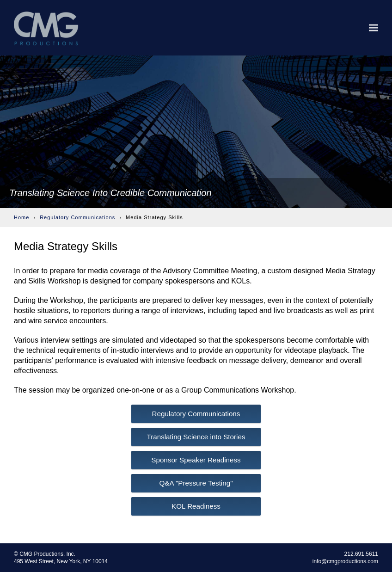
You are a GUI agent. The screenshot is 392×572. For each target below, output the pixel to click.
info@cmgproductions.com (345, 561)
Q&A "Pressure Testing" (196, 483)
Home (21, 217)
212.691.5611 (361, 554)
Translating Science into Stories (196, 437)
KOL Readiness (196, 506)
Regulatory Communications (77, 217)
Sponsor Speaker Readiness (196, 460)
